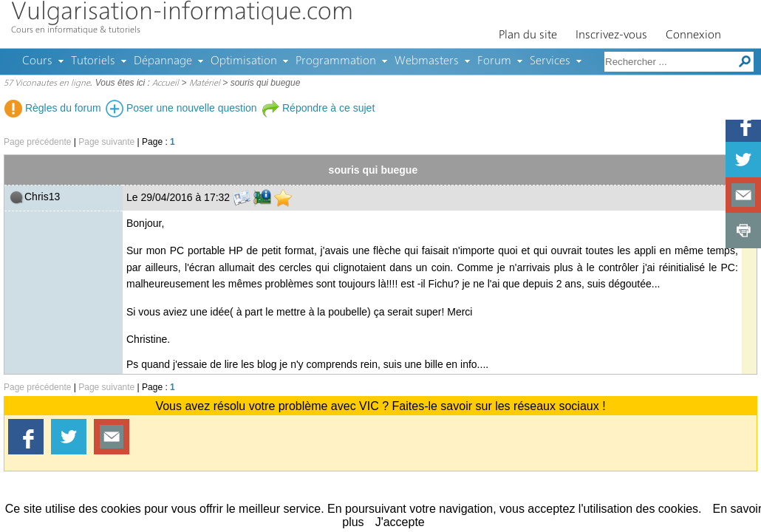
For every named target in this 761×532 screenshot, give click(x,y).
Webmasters (427, 61)
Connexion (693, 35)
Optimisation (244, 61)
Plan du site (528, 35)
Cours (37, 61)
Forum (494, 61)
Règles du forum (53, 108)
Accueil (165, 83)
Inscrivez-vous (611, 35)
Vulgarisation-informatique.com (182, 13)
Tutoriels (93, 61)
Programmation (336, 61)
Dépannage (163, 61)
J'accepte (400, 522)
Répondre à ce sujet (318, 108)
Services (550, 61)
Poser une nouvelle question (181, 108)
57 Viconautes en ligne (47, 83)
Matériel (205, 83)
